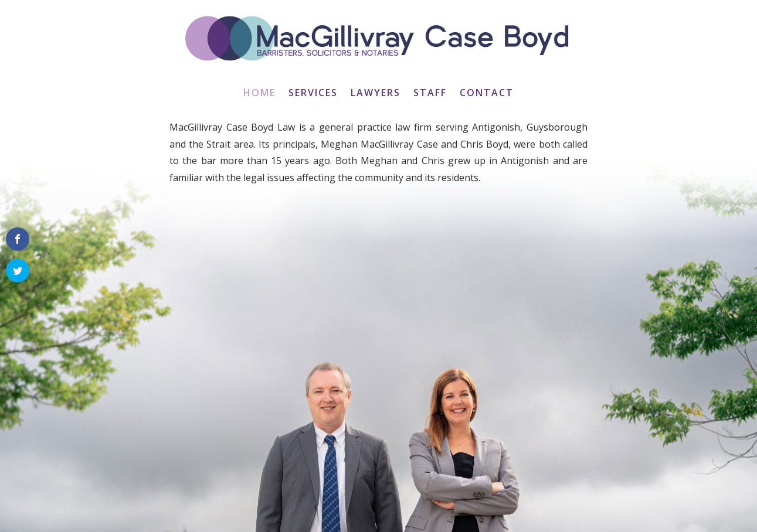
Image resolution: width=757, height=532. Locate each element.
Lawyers (376, 94)
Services (313, 94)
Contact (487, 94)
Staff (430, 94)
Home (259, 94)
